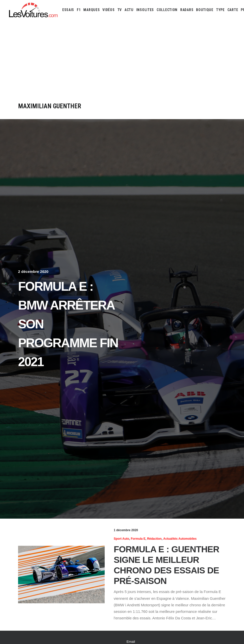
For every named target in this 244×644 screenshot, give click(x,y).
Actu (129, 10)
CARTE (233, 10)
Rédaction (154, 539)
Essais (68, 10)
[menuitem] (68, 10)
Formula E (138, 539)
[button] (61, 575)
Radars (187, 10)
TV (120, 10)
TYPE (220, 10)
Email (131, 642)
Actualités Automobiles (180, 539)
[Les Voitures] (34, 10)
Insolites (145, 10)
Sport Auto (121, 539)
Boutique (205, 10)
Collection (167, 10)
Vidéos (108, 10)
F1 (79, 10)
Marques (92, 10)
